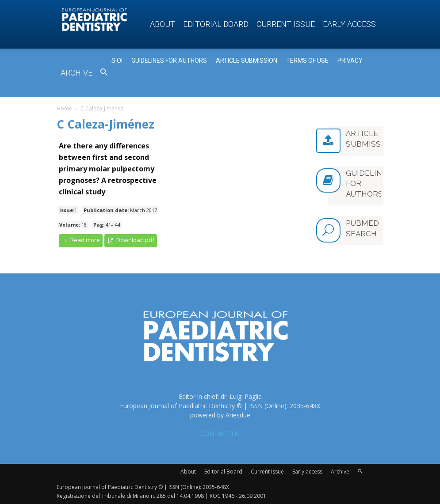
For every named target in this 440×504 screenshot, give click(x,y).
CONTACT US (220, 434)
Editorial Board (216, 24)
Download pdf (131, 240)
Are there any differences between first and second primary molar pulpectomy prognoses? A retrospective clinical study (108, 169)
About (163, 24)
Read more (81, 240)
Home (64, 108)
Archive (77, 73)
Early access (349, 24)
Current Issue (286, 24)
